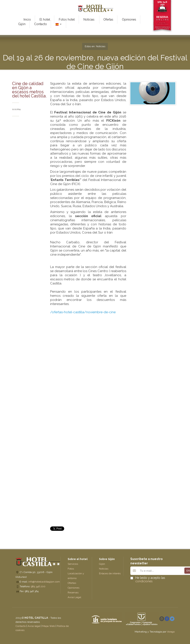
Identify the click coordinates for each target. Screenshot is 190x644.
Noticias (104, 569)
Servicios (73, 564)
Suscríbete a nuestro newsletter (146, 561)
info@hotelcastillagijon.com (44, 582)
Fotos (71, 569)
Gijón (102, 564)
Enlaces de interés (110, 573)
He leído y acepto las (150, 580)
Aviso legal (34, 626)
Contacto (21, 626)
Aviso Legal (74, 597)
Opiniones (73, 588)
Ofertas (72, 583)
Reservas (73, 592)
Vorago (171, 632)
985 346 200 (162, 3)
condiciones (144, 581)
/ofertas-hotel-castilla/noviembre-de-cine (83, 312)
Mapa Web (49, 626)
